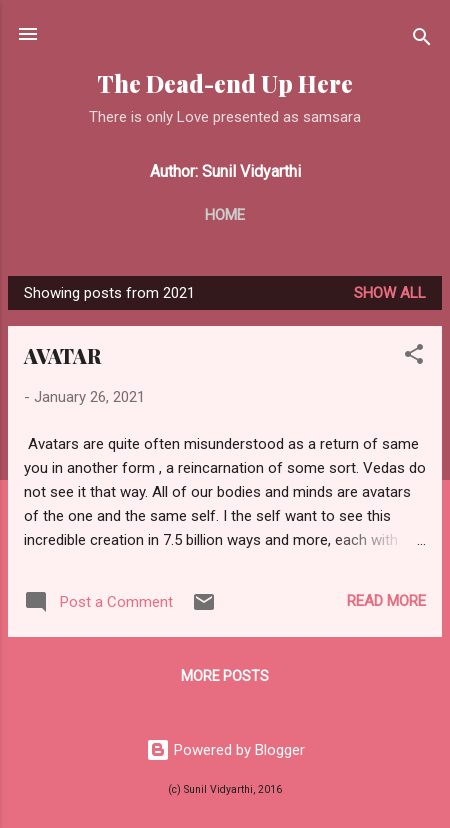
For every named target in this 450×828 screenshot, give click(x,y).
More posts (225, 676)
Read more (386, 601)
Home (225, 215)
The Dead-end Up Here (225, 83)
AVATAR (62, 355)
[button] (414, 357)
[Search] (422, 40)
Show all (390, 293)
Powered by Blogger (225, 750)
